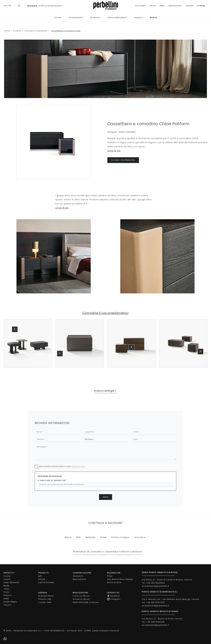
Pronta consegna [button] (120, 537)
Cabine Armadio (46, 582)
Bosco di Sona (114, 582)
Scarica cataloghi (104, 391)
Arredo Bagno (10, 602)
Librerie (7, 579)
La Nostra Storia (46, 596)
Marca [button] (68, 537)
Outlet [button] (103, 537)
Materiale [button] (90, 537)
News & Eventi (79, 579)
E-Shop (201, 6)
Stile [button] (78, 537)
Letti (40, 576)
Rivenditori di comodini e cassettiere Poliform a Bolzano (108, 552)
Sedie (6, 598)
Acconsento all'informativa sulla (62, 466)
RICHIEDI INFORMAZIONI (123, 160)
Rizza (110, 576)
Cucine (58, 17)
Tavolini (7, 605)
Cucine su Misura (81, 596)
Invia (106, 497)
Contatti (190, 6)
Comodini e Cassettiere (36, 31)
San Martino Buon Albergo (120, 579)
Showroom (78, 576)
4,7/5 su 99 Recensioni (50, 6)
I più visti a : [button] (140, 537)
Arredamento (76, 17)
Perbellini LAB (45, 599)
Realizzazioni (175, 6)
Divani (7, 592)
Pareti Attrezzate (11, 582)
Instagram (114, 599)
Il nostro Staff (45, 602)
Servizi (153, 6)
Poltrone (8, 595)
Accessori (95, 17)
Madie (6, 586)
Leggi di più (114, 151)
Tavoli (6, 589)
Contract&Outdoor (117, 17)
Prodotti (17, 31)
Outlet (139, 18)
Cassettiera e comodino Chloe (66, 31)
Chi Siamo (141, 6)
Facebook (113, 596)
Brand (153, 17)
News (162, 6)
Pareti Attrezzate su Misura (86, 602)
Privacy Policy (78, 466)
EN (5, 6)
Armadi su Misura (81, 599)
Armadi (42, 579)
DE (10, 6)
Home (7, 31)
